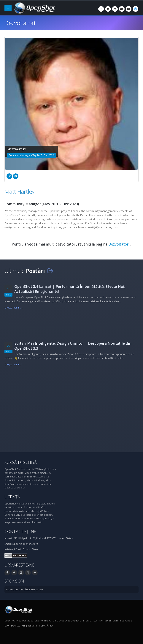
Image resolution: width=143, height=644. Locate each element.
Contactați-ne (20, 531)
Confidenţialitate (15, 626)
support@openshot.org (25, 544)
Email (18, 549)
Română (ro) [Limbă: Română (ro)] (46, 626)
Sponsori (14, 581)
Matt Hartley (19, 192)
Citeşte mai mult (13, 308)
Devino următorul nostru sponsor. (25, 590)
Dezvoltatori (119, 244)
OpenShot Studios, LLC (84, 621)
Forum (26, 549)
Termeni (32, 626)
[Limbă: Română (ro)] (136, 9)
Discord (36, 549)
